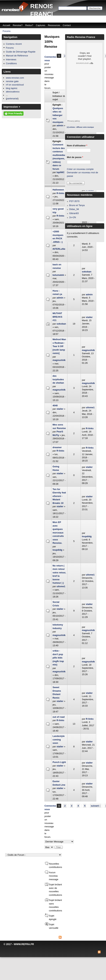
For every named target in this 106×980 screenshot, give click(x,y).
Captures (41, 25)
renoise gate (12, 81)
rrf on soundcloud (15, 85)
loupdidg (57, 550)
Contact (67, 25)
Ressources (54, 25)
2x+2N (73, 217)
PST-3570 (74, 201)
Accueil (6, 25)
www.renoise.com (15, 78)
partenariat (12, 99)
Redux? (29, 25)
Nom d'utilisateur (77, 146)
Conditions (11, 63)
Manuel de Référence (17, 56)
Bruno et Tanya (77, 205)
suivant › (95, 806)
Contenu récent (14, 44)
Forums (7, 31)
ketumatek (58, 275)
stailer (89, 317)
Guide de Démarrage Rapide (21, 52)
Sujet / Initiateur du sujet (59, 96)
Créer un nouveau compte (80, 169)
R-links (60, 193)
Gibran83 (74, 213)
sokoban (87, 272)
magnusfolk (59, 360)
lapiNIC (61, 172)
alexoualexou (13, 92)
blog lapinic (12, 88)
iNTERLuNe (59, 249)
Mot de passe (75, 157)
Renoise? (18, 25)
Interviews (11, 59)
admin (60, 125)
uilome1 (90, 407)
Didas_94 (74, 209)
